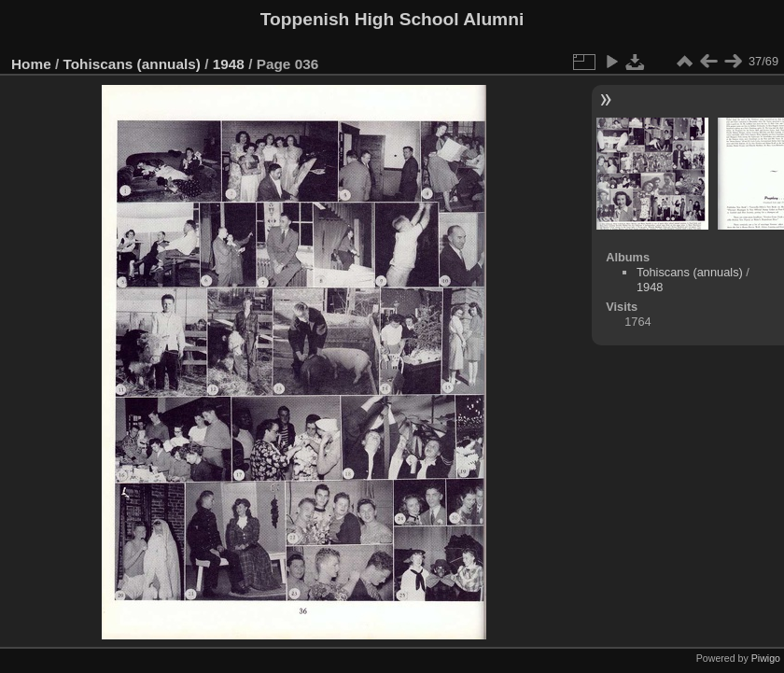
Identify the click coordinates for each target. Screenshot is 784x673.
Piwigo (766, 658)
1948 (229, 64)
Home (31, 64)
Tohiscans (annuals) (132, 64)
